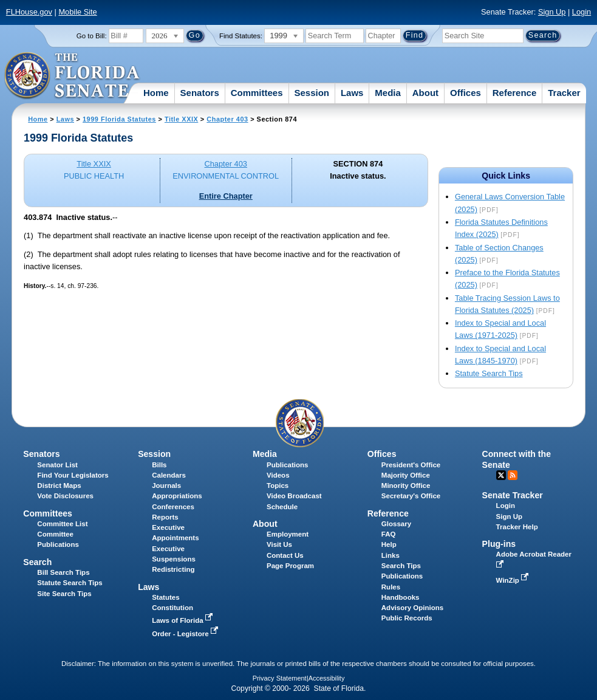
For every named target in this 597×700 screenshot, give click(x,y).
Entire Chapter (226, 196)
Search (37, 562)
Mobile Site (77, 12)
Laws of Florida (183, 620)
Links (391, 555)
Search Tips (401, 566)
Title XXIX (181, 119)
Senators (200, 93)
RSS (513, 475)
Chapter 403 (227, 119)
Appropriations (177, 496)
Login (582, 12)
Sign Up (552, 12)
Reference (515, 93)
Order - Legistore (186, 634)
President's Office (411, 465)
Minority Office (406, 486)
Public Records (407, 618)
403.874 (38, 217)
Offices (466, 93)
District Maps (59, 486)
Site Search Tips (64, 594)
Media (388, 93)
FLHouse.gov (29, 12)
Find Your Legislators (73, 475)
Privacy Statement (280, 678)
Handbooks (401, 597)
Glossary (396, 524)
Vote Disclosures (65, 496)
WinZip (513, 580)
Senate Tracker (513, 495)
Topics (278, 486)
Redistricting (173, 569)
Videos (278, 475)
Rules (391, 587)
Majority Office (406, 475)
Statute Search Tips (489, 373)
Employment (288, 534)
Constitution (172, 608)
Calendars (169, 475)
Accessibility (327, 678)
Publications (287, 465)
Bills (159, 465)
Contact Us (285, 555)
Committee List (62, 524)
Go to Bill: (92, 36)
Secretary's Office (411, 496)
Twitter (501, 475)
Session (312, 93)
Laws (352, 93)
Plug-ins (499, 544)
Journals (166, 486)
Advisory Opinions (412, 608)
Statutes (165, 597)
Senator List (57, 465)
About (425, 93)
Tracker (564, 93)
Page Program (290, 566)
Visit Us (279, 544)
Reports (165, 517)
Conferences (173, 507)
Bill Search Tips (63, 572)
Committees (257, 93)
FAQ (389, 534)
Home (156, 93)
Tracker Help (517, 527)
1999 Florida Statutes (119, 119)
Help (389, 544)
